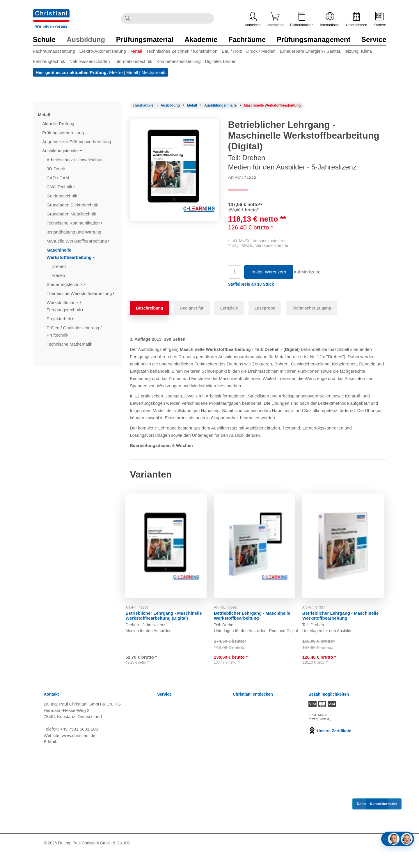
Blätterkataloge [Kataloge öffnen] (302, 20)
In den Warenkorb (269, 272)
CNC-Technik (61, 187)
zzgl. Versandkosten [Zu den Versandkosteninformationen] (345, 731)
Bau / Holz (232, 51)
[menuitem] (56, 52)
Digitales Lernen (221, 61)
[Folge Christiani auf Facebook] (334, 859)
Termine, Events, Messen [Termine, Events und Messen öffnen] (257, 742)
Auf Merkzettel (312, 272)
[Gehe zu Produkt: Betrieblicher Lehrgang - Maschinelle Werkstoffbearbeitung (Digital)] (170, 543)
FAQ (161, 829)
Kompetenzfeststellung (179, 61)
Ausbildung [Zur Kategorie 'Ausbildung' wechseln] (86, 39)
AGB (162, 734)
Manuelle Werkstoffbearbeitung (78, 241)
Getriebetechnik (62, 196)
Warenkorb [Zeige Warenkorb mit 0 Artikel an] (275, 20)
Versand (165, 727)
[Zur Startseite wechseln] (51, 13)
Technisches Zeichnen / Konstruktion (182, 51)
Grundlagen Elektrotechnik (73, 205)
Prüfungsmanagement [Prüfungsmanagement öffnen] (254, 734)
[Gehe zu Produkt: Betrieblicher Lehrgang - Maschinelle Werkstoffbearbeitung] (258, 543)
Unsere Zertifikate (330, 746)
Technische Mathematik (70, 344)
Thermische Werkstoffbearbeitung (80, 293)
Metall (136, 51)
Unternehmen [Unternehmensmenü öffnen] (357, 20)
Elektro (116, 72)
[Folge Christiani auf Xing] (364, 859)
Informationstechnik (133, 61)
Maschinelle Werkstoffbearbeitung (71, 254)
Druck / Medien (261, 51)
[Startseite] (143, 105)
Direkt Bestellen (172, 822)
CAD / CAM (58, 178)
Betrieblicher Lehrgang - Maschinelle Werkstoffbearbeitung (256, 611)
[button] (251, 284)
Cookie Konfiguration (177, 785)
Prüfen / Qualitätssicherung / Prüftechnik (74, 331)
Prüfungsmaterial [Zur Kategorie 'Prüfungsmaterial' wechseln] (145, 39)
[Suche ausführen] (127, 18)
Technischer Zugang (312, 308)
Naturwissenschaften (89, 61)
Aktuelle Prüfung (59, 124)
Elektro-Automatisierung (103, 51)
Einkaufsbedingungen (178, 800)
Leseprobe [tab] (265, 308)
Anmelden (253, 20)
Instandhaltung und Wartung (74, 232)
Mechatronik (153, 72)
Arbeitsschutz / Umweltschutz (76, 160)
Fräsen (59, 275)
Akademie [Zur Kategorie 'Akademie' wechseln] (201, 39)
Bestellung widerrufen (178, 836)
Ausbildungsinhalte (62, 151)
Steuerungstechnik (66, 284)
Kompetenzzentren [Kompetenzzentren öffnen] (251, 727)
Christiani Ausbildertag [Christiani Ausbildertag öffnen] (254, 749)
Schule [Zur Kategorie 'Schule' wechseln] (44, 39)
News (163, 720)
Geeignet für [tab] (192, 308)
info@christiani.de (76, 757)
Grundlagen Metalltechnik (72, 214)
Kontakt (165, 815)
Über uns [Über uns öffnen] (242, 764)
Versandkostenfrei (269, 241)
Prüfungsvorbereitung (64, 133)
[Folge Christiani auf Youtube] (354, 859)
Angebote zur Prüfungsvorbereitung (77, 142)
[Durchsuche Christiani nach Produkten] (174, 18)
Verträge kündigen (175, 778)
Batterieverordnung (176, 793)
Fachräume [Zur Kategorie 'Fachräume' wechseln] (247, 39)
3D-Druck (56, 169)
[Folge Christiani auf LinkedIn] (344, 859)
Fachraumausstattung (54, 51)
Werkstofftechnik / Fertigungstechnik (65, 306)
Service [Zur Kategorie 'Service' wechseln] (374, 39)
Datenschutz (169, 764)
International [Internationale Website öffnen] (330, 20)
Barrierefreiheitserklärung (182, 807)
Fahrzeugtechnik (49, 61)
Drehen (59, 266)
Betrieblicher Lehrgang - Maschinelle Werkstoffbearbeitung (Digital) (168, 611)
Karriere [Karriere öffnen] (380, 20)
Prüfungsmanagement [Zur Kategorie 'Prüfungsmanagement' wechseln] (314, 39)
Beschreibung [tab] (149, 308)
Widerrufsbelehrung (176, 742)
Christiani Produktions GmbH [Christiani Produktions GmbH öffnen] (261, 771)
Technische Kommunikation (74, 223)
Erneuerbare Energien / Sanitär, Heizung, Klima (326, 51)
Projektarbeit (60, 319)
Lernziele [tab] (229, 308)
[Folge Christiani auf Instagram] (373, 859)
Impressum (168, 771)
